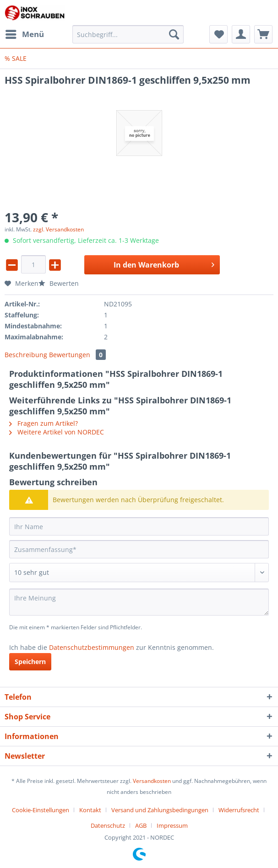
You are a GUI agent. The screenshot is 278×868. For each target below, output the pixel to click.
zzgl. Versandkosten (58, 229)
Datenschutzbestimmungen (92, 647)
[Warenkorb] (263, 34)
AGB (141, 825)
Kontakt (90, 810)
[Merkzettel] (218, 34)
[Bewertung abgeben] (139, 573)
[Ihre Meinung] (139, 602)
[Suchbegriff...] (128, 34)
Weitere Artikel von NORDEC (57, 432)
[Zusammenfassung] (139, 549)
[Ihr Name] (139, 526)
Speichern (30, 662)
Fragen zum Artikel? (44, 423)
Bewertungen (77, 355)
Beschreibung (26, 355)
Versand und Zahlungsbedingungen (160, 810)
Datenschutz (108, 825)
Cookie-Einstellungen (41, 810)
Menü (25, 33)
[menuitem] (24, 34)
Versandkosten (152, 781)
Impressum (172, 825)
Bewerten (59, 283)
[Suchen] (174, 34)
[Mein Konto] (241, 34)
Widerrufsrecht (239, 810)
